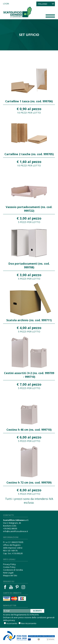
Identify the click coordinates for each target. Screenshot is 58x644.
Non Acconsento (29, 623)
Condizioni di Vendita (13, 570)
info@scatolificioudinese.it (15, 531)
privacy (12, 620)
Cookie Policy (9, 567)
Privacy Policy (9, 564)
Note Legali (8, 573)
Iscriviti (37, 611)
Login (6, 4)
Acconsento (12, 623)
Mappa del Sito (10, 575)
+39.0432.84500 (10, 528)
